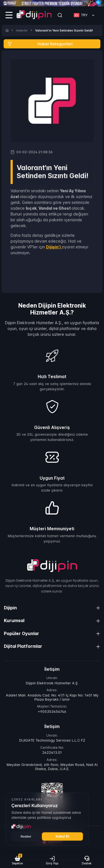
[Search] (60, 15)
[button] (17, 860)
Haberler (22, 31)
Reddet (26, 836)
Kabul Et (63, 836)
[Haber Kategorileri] (52, 44)
